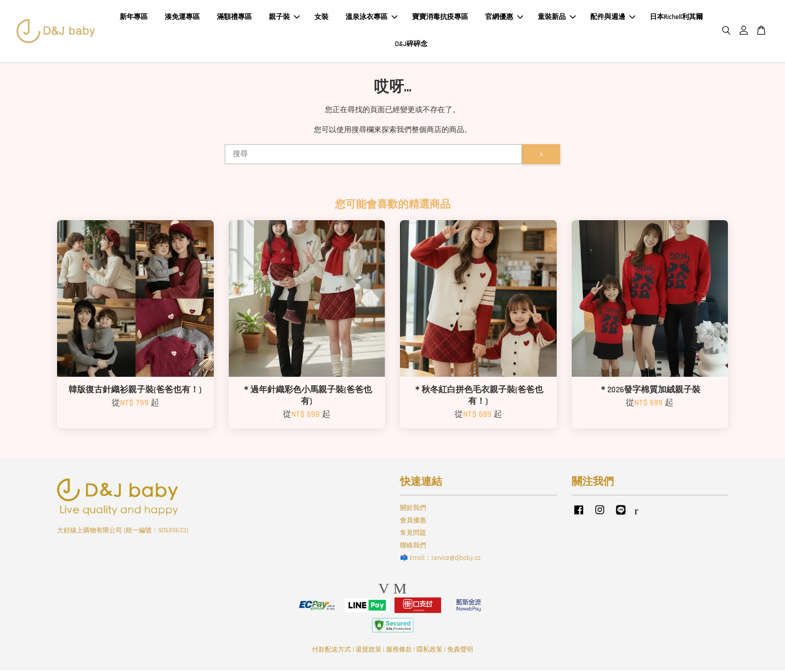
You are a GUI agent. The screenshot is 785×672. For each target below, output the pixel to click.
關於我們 (413, 509)
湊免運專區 (182, 18)
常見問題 (413, 534)
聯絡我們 (413, 547)
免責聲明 (460, 651)
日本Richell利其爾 (676, 18)
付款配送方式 (331, 651)
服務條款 (399, 651)
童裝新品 (557, 18)
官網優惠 (504, 18)
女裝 (321, 18)
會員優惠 (413, 522)
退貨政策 (368, 651)
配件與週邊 (613, 18)
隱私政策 (430, 651)
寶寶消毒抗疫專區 (440, 18)
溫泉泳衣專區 (371, 18)
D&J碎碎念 (411, 45)
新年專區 (134, 18)
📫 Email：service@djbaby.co (440, 559)
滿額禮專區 (234, 18)
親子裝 (284, 18)
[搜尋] (373, 156)
